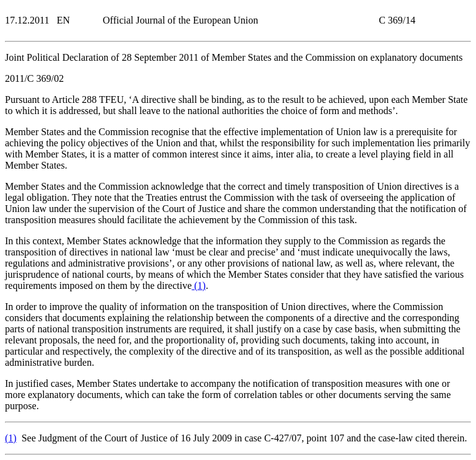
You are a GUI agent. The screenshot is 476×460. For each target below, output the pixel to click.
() (199, 285)
